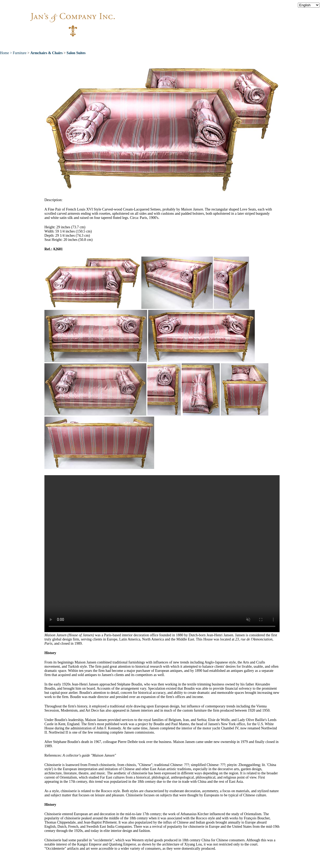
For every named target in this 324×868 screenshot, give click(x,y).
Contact (251, 44)
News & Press (217, 44)
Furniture (20, 53)
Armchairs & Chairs (47, 53)
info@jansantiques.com (233, 20)
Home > (6, 53)
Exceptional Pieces (172, 44)
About (87, 44)
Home (63, 44)
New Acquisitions (123, 44)
